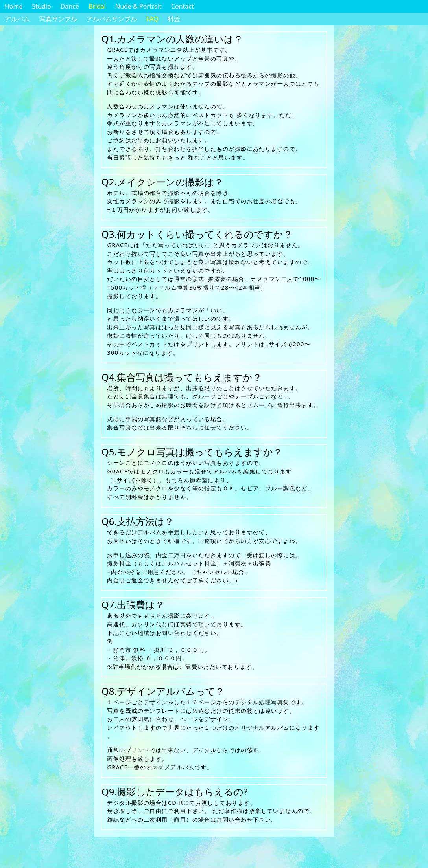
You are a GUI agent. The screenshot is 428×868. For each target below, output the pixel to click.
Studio (42, 6)
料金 (174, 19)
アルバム (17, 19)
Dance (70, 6)
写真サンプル (58, 19)
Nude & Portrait (138, 6)
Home (14, 6)
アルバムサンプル (112, 19)
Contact (183, 6)
